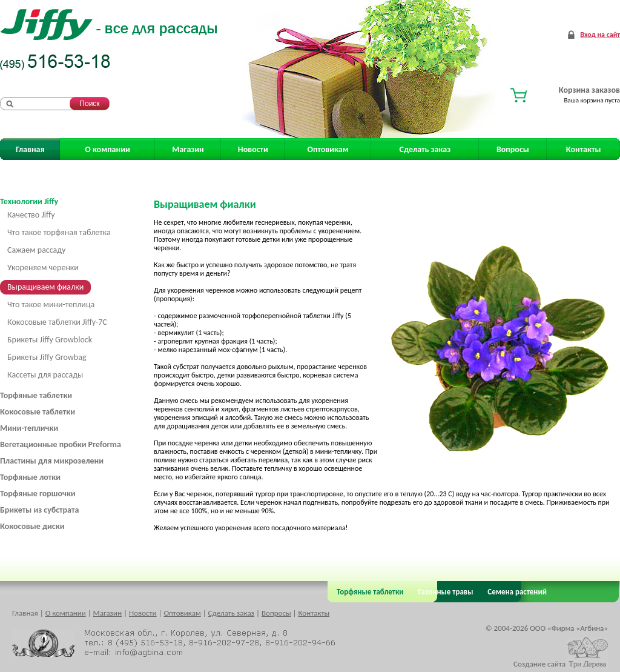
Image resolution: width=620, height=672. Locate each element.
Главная (30, 149)
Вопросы (513, 149)
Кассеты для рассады (45, 375)
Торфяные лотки (30, 477)
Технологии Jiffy (29, 201)
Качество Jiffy (31, 215)
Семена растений (515, 592)
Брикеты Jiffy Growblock (50, 340)
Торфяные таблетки (36, 395)
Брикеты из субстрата (39, 510)
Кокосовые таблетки (38, 412)
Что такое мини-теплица (51, 304)
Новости (253, 149)
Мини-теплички (29, 428)
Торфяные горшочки (38, 494)
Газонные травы (446, 592)
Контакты (584, 149)
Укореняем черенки (43, 268)
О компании (107, 149)
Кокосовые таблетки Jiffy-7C (57, 322)
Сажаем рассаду (36, 250)
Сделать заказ (425, 149)
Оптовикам (328, 149)
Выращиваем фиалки (45, 287)
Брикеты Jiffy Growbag (47, 357)
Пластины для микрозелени (52, 461)
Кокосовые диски (32, 526)
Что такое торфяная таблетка (59, 232)
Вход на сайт (600, 35)
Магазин (188, 149)
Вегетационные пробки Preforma (61, 444)
